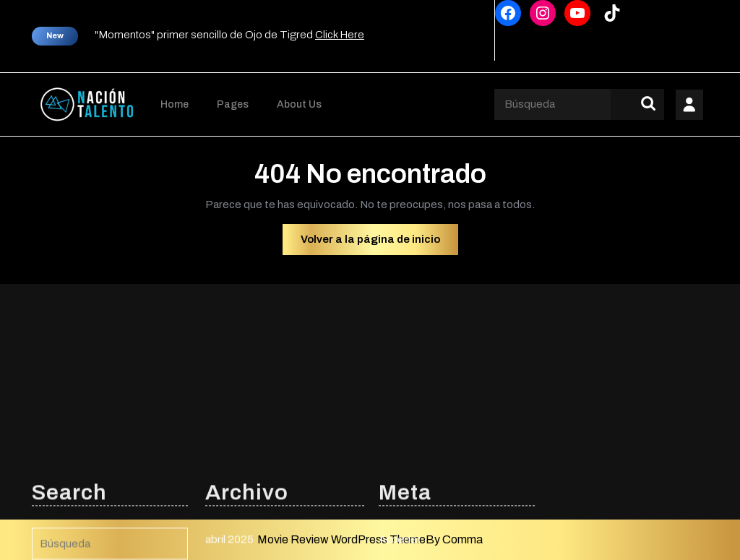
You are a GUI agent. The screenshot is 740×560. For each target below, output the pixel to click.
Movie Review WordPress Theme (341, 539)
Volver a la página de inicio (379, 243)
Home (175, 104)
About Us (299, 104)
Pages (233, 104)
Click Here (340, 35)
